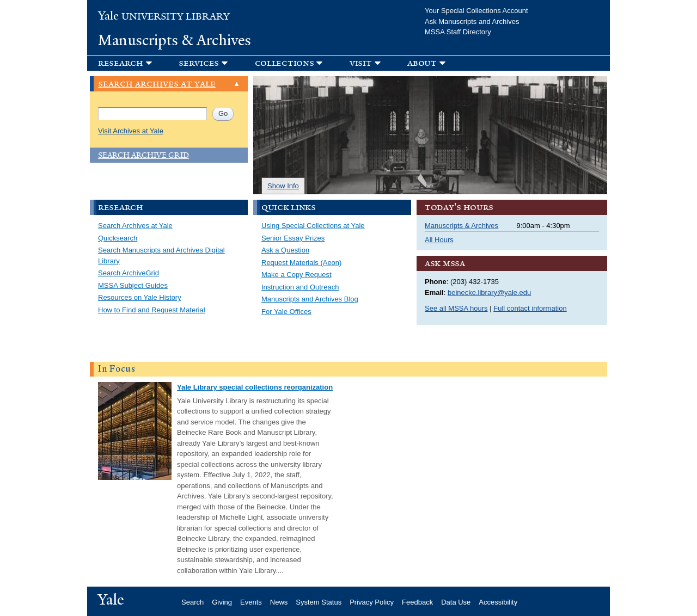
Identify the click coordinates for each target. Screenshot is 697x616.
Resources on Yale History (140, 297)
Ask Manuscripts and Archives (472, 21)
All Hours (439, 240)
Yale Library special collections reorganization (255, 387)
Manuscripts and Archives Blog (310, 299)
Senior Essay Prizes (293, 238)
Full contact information (530, 308)
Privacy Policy (372, 602)
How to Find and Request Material (152, 310)
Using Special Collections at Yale (313, 226)
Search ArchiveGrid (129, 273)
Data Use (456, 602)
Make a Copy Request (296, 275)
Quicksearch (118, 238)
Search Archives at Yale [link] (157, 84)
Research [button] (121, 63)
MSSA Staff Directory (458, 32)
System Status (319, 602)
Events (251, 602)
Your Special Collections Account (476, 11)
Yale (111, 600)
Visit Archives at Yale (131, 131)
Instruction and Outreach (300, 287)
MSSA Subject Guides (133, 285)
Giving (222, 602)
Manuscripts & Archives (175, 40)
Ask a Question (285, 250)
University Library (164, 17)
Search (192, 602)
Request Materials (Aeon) (301, 263)
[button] (208, 63)
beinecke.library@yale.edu (489, 292)
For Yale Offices (286, 312)
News (279, 602)
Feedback (417, 602)
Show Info (283, 186)
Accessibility (498, 602)
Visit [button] (361, 63)
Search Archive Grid (143, 155)
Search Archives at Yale (135, 226)
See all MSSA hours (456, 308)
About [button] (422, 63)
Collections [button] (285, 63)
